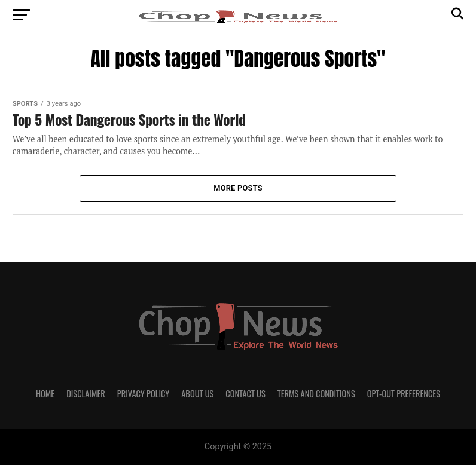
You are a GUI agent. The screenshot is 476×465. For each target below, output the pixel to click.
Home (45, 394)
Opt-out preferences (404, 394)
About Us (197, 394)
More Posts (238, 188)
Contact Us (245, 394)
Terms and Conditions (316, 394)
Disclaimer (86, 394)
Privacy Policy (144, 394)
